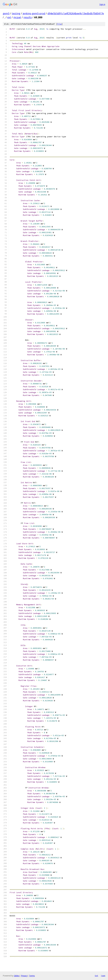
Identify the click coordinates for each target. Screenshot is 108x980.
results (28, 17)
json (103, 976)
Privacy (24, 976)
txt (96, 976)
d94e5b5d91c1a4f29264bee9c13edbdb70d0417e (76, 13)
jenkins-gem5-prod (34, 13)
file (59, 24)
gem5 (6, 13)
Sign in (102, 4)
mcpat (17, 17)
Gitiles (17, 976)
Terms (32, 976)
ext (9, 17)
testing (16, 13)
